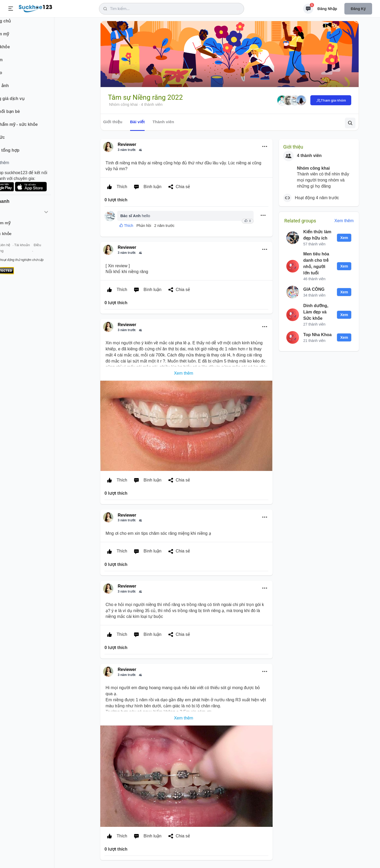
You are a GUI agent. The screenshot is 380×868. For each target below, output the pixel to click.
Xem (344, 238)
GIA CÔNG (314, 289)
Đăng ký (358, 9)
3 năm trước (127, 150)
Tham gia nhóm (333, 100)
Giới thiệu (12, 250)
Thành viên (163, 122)
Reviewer (127, 144)
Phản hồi (144, 226)
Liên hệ (29, 250)
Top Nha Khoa (317, 335)
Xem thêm (344, 221)
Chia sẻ (178, 187)
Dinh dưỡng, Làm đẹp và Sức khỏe (316, 312)
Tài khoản (47, 250)
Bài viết (137, 122)
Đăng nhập (327, 9)
